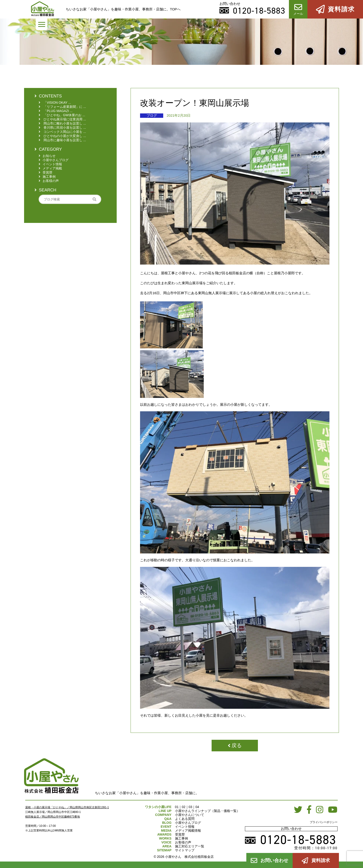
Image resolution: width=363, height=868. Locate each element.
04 (197, 807)
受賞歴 (180, 834)
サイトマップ (185, 850)
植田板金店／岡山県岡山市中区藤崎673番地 (53, 817)
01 (177, 807)
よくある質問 (185, 819)
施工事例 (181, 838)
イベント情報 (185, 827)
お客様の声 (183, 842)
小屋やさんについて (190, 815)
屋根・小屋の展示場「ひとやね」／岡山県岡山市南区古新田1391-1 (67, 807)
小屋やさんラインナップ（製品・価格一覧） (207, 811)
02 (184, 807)
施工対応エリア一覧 (190, 846)
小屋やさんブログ (188, 823)
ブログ (152, 115)
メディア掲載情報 (188, 831)
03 (191, 807)
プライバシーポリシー (324, 822)
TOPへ (175, 9)
